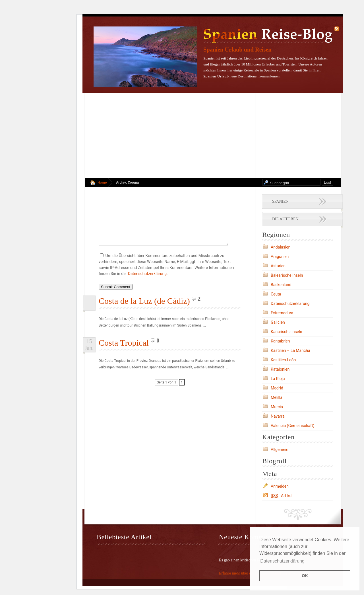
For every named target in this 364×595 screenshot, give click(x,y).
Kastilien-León (283, 360)
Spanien (280, 201)
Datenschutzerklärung (147, 282)
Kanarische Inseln (286, 332)
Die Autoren (285, 219)
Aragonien (280, 257)
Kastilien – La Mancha (290, 350)
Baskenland (281, 285)
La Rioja (278, 379)
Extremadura (282, 313)
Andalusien (281, 247)
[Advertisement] (213, 136)
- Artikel (282, 496)
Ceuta (276, 294)
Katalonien (280, 369)
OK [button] (305, 576)
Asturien (278, 266)
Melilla (277, 397)
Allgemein (280, 450)
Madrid (277, 388)
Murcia (277, 407)
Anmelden (280, 486)
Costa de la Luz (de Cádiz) (144, 309)
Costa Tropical (124, 351)
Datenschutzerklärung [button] (282, 561)
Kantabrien (280, 341)
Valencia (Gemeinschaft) (292, 426)
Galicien (278, 322)
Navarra (278, 416)
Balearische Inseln (287, 275)
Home (102, 182)
